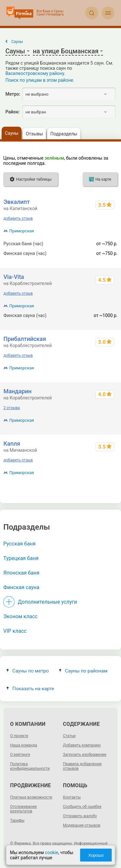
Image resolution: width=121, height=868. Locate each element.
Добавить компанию (82, 745)
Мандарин (18, 391)
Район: (13, 112)
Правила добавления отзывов (82, 766)
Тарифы (17, 820)
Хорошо (96, 855)
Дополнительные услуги (47, 602)
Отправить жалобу (80, 816)
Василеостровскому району (35, 73)
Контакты (72, 797)
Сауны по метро (28, 671)
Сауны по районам (83, 671)
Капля (12, 444)
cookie (51, 852)
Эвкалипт (17, 202)
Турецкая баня (21, 558)
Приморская (22, 231)
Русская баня (19, 544)
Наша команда (24, 745)
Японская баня (21, 573)
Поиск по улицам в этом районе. (40, 80)
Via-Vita (14, 277)
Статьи (69, 736)
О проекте (19, 736)
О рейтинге (20, 755)
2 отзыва (12, 408)
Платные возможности (31, 797)
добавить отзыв (18, 218)
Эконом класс (20, 616)
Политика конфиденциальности (30, 766)
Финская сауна (21, 587)
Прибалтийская (25, 339)
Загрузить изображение (85, 755)
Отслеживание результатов (23, 809)
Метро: (13, 94)
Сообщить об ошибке (82, 807)
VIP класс (15, 631)
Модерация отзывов (82, 825)
